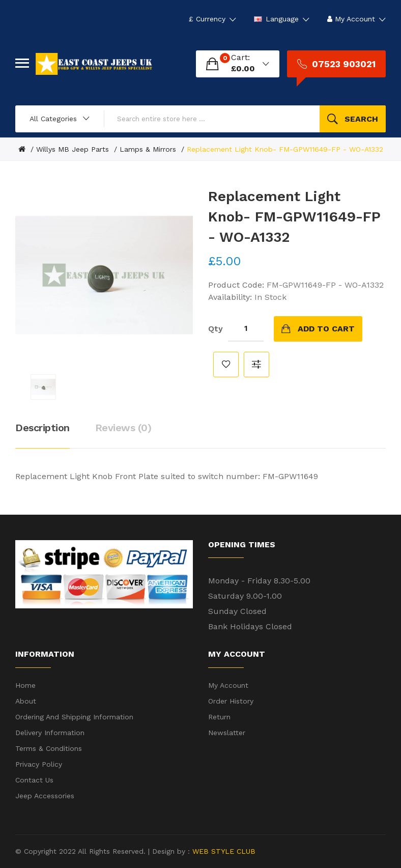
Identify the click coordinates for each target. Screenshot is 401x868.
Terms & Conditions (49, 748)
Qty (216, 329)
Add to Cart (326, 329)
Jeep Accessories (45, 796)
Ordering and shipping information (74, 717)
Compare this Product (256, 365)
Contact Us (34, 780)
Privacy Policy (39, 764)
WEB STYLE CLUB (223, 851)
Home (25, 685)
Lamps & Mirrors (148, 149)
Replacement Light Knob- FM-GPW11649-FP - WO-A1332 (285, 149)
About (26, 701)
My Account (228, 685)
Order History (231, 701)
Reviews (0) (123, 428)
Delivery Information (50, 733)
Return (219, 717)
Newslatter (227, 733)
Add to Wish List (226, 365)
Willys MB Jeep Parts (73, 149)
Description (42, 428)
